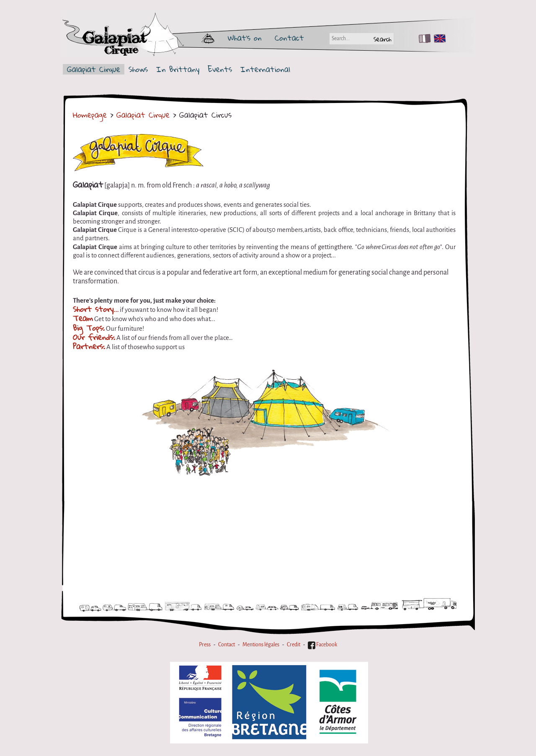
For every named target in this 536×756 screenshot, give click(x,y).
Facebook (322, 645)
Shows (138, 69)
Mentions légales (261, 645)
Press (205, 645)
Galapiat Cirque (94, 69)
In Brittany (178, 69)
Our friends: (94, 337)
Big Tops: (89, 328)
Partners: (89, 346)
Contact (289, 38)
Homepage (90, 115)
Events (220, 69)
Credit (294, 645)
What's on (245, 38)
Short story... (96, 309)
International (265, 69)
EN (438, 39)
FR (423, 39)
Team (83, 318)
